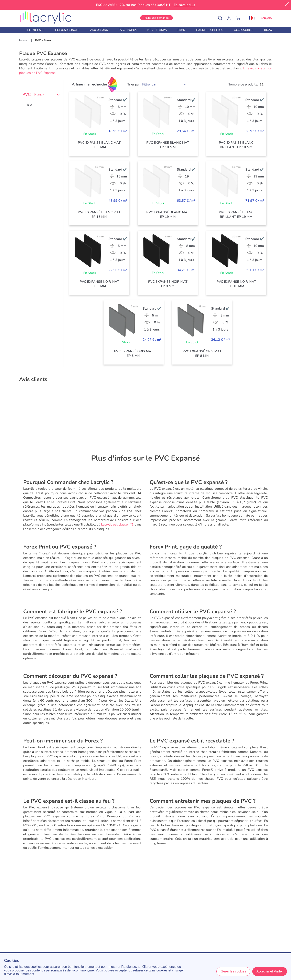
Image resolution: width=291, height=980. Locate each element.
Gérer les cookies (233, 971)
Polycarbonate (67, 30)
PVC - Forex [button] (41, 95)
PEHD (181, 30)
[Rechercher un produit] (223, 18)
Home (23, 40)
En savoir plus (184, 5)
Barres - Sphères (210, 30)
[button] (260, 18)
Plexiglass (36, 30)
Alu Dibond (99, 30)
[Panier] (240, 18)
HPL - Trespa (157, 30)
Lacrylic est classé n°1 (117, 524)
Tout (29, 105)
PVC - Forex (128, 30)
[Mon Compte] (231, 18)
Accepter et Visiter (270, 971)
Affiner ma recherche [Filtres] (89, 84)
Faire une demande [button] (157, 18)
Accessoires (244, 30)
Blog (268, 30)
